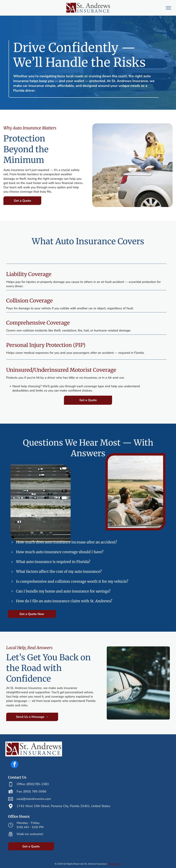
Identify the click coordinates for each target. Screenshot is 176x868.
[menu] (168, 8)
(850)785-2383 (38, 784)
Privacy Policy (115, 864)
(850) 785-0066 (35, 791)
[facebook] (14, 765)
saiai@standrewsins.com (34, 799)
